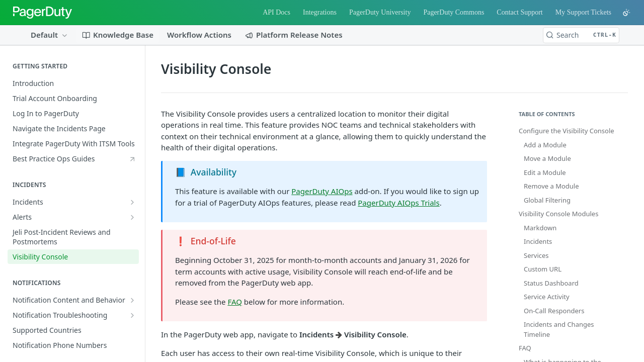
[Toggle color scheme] (626, 13)
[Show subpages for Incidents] (132, 202)
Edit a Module (545, 172)
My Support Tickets (583, 12)
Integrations (320, 12)
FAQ (235, 302)
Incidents (538, 241)
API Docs (276, 12)
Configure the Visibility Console (567, 131)
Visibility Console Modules (558, 214)
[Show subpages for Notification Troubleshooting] (132, 315)
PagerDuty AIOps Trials (398, 203)
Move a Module (547, 158)
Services (536, 255)
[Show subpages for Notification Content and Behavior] (132, 300)
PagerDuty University (380, 12)
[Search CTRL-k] (581, 35)
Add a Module (545, 145)
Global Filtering (547, 200)
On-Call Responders (554, 311)
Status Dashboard (551, 283)
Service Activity (547, 297)
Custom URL (543, 269)
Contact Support (519, 12)
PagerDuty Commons (454, 12)
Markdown (540, 228)
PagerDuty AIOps (322, 191)
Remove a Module (551, 186)
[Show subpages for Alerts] (132, 217)
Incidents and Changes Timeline (559, 329)
